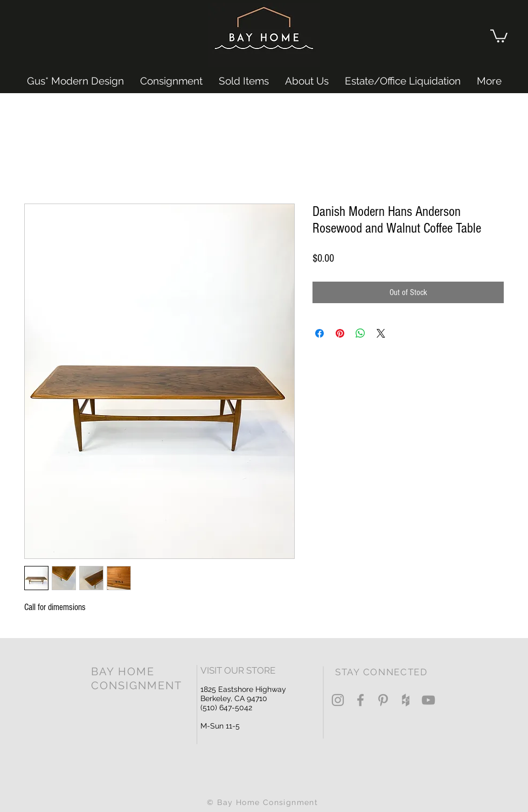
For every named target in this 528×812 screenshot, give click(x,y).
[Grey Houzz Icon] (406, 700)
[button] (499, 35)
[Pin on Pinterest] (340, 333)
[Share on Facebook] (319, 333)
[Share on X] (381, 333)
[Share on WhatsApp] (360, 333)
